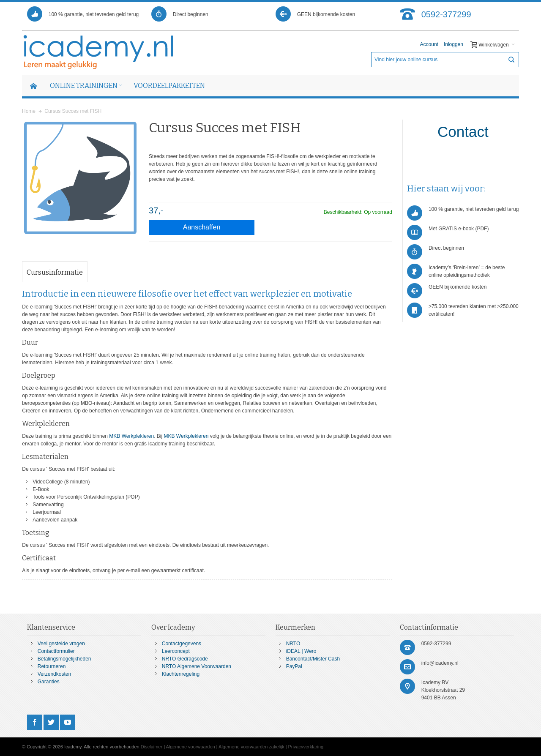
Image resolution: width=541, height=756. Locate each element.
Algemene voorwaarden (191, 747)
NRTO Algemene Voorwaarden (197, 666)
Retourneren (52, 666)
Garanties (49, 682)
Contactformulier (56, 651)
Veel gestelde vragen (61, 644)
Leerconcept (176, 651)
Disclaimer (152, 747)
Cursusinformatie (55, 272)
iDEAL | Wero (301, 651)
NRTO (293, 644)
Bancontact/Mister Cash (313, 659)
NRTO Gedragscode (185, 659)
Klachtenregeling (181, 674)
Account (429, 44)
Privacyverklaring (306, 747)
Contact (463, 132)
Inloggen (454, 44)
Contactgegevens (182, 644)
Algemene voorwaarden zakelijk (251, 747)
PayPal (294, 666)
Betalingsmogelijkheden (64, 659)
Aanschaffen (202, 227)
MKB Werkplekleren (131, 436)
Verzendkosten (54, 674)
